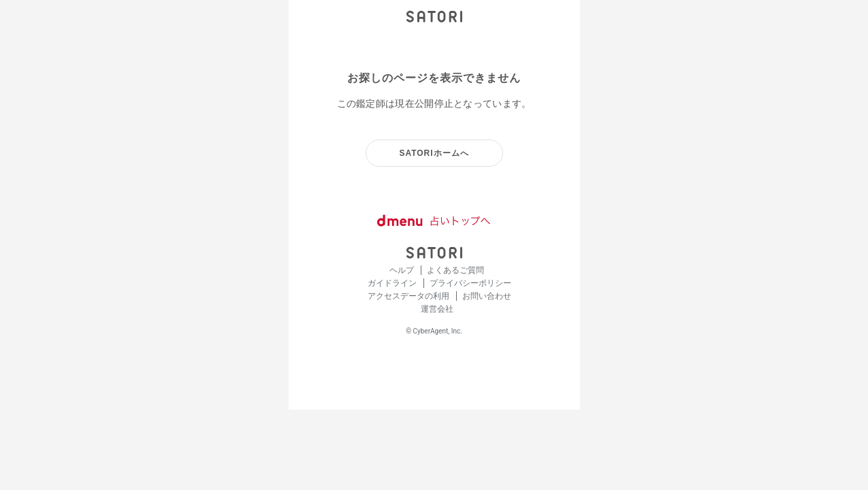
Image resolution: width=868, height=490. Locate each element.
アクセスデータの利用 (409, 296)
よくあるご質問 (455, 270)
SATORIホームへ (434, 153)
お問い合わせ (487, 296)
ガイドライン (393, 283)
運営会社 (437, 309)
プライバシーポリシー (470, 283)
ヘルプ (403, 270)
